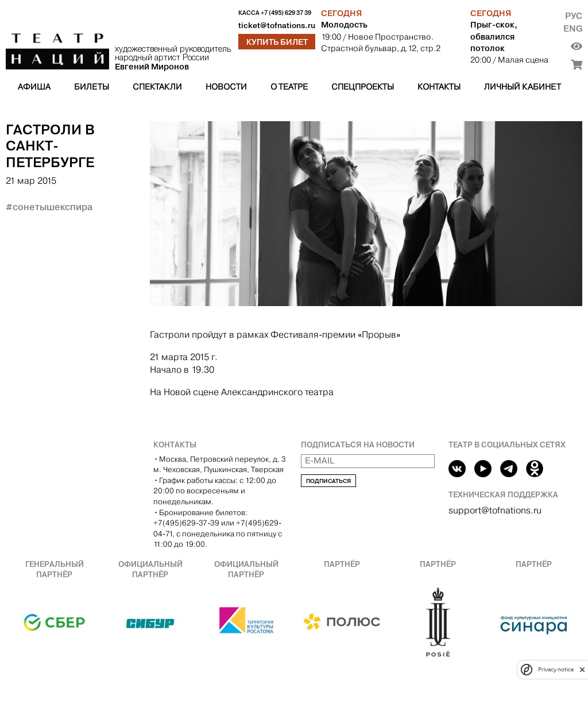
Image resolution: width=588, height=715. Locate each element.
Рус (574, 16)
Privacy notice (556, 669)
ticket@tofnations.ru (277, 26)
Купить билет (277, 42)
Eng (573, 28)
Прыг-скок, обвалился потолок (494, 36)
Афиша (34, 87)
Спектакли (157, 87)
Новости (226, 87)
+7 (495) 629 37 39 (286, 13)
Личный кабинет (523, 87)
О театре (289, 87)
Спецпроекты (363, 87)
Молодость (344, 25)
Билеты (92, 87)
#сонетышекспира (49, 207)
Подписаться (328, 481)
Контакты (439, 87)
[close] (582, 669)
